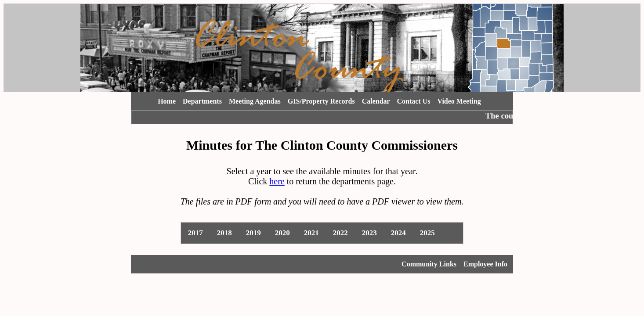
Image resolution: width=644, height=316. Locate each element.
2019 (253, 233)
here (277, 181)
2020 (282, 233)
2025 (427, 233)
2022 (340, 233)
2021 (311, 233)
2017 (195, 233)
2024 (398, 233)
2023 (369, 233)
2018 (224, 233)
